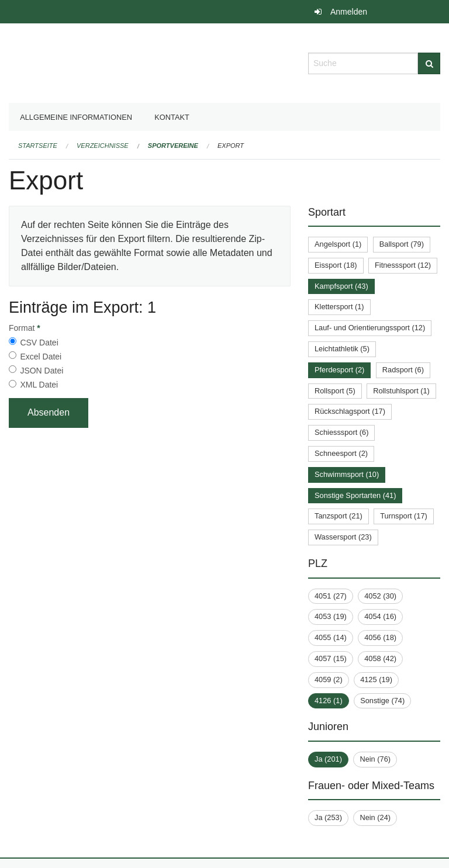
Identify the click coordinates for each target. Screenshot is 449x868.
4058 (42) (380, 658)
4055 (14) (331, 637)
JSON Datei (42, 371)
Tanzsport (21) (339, 516)
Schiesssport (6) (341, 432)
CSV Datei (39, 343)
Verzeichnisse (103, 146)
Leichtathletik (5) (342, 349)
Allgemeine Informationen (76, 117)
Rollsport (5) (335, 391)
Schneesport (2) (341, 453)
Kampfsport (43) (341, 286)
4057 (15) (331, 658)
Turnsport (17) (404, 516)
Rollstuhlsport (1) (401, 391)
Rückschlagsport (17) (350, 411)
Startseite (38, 146)
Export (231, 146)
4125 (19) (376, 679)
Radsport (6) (403, 370)
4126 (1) (329, 701)
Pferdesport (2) (339, 370)
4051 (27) (331, 596)
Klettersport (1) (339, 307)
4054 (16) (380, 616)
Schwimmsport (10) (347, 474)
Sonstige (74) (382, 701)
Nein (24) (375, 817)
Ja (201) (328, 759)
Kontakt (172, 117)
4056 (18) (380, 637)
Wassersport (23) (343, 537)
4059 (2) (329, 679)
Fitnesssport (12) (403, 265)
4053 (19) (331, 616)
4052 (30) (380, 596)
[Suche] (429, 63)
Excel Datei (41, 357)
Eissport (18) (336, 265)
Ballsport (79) (402, 244)
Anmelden (349, 12)
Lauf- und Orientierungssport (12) (370, 328)
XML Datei (39, 385)
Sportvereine (173, 146)
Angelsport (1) (338, 244)
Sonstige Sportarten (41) (355, 495)
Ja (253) (328, 817)
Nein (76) (375, 759)
